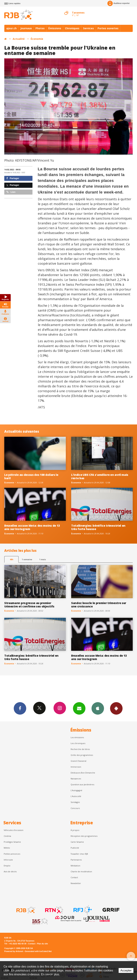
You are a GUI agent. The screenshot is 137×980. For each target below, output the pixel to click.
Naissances (76, 779)
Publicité (75, 848)
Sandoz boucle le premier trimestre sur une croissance (99, 605)
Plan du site (42, 944)
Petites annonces (12, 854)
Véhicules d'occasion (14, 830)
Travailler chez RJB (79, 854)
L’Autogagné (76, 790)
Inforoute (8, 860)
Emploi (7, 866)
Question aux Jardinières (82, 784)
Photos (40, 28)
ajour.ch (11, 28)
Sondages (75, 802)
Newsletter (76, 883)
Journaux (26, 28)
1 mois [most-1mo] (43, 559)
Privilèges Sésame (12, 842)
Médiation (75, 866)
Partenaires (76, 860)
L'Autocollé (76, 796)
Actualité (19, 39)
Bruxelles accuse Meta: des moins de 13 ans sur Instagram (32, 527)
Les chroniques (78, 743)
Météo (7, 848)
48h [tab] (12, 559)
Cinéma (7, 836)
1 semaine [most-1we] (27, 559)
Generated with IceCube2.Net (38, 951)
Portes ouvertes (108, 28)
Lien (11, 192)
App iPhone (98, 708)
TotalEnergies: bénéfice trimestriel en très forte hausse (98, 527)
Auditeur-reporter (119, 3)
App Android (116, 708)
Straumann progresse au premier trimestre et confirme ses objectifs (29, 605)
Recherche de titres (80, 749)
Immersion (76, 767)
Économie (37, 39)
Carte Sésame (77, 842)
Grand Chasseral (78, 761)
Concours (75, 808)
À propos (75, 830)
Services (88, 28)
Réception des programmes (84, 836)
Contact (74, 877)
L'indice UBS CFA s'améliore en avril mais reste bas (100, 476)
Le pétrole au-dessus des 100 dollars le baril (31, 476)
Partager (13, 178)
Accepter (126, 970)
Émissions (55, 28)
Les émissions (77, 737)
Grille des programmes (82, 755)
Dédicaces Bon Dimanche (83, 773)
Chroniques (72, 28)
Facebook (20, 708)
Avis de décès (10, 871)
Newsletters (79, 708)
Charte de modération (81, 871)
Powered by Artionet (14, 951)
